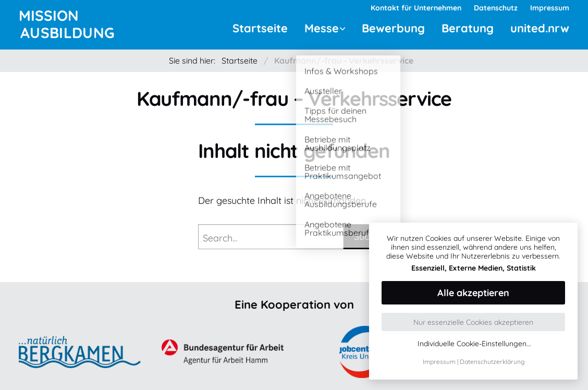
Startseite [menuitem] (260, 28)
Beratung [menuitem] (468, 28)
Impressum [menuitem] (550, 8)
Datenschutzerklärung (492, 362)
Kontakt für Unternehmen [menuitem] (416, 8)
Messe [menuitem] (322, 28)
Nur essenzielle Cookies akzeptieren (473, 322)
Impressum (439, 362)
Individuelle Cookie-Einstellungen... (474, 344)
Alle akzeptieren (473, 293)
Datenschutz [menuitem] (496, 8)
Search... (220, 238)
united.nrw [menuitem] (540, 28)
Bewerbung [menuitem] (393, 28)
